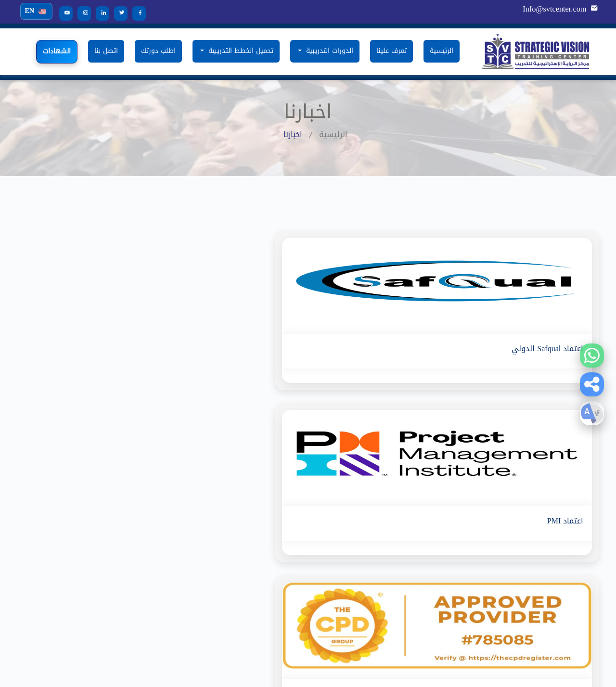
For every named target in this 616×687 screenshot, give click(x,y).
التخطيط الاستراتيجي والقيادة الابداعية (98, 526)
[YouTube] (63, 13)
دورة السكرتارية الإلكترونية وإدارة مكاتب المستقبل (96, 563)
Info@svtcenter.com (555, 9)
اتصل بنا (106, 51)
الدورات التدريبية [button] (328, 51)
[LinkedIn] (99, 13)
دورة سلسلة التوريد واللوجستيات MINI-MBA (237, 510)
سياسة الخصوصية (425, 574)
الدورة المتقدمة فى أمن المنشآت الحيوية (242, 542)
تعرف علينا (391, 51)
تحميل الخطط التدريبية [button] (240, 51)
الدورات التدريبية (427, 510)
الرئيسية (442, 51)
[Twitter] (117, 13)
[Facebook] (136, 13)
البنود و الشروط (427, 558)
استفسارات (435, 542)
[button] (592, 384)
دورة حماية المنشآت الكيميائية (111, 510)
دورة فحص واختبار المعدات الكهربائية (248, 526)
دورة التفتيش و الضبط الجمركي (256, 558)
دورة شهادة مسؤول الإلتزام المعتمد (249, 590)
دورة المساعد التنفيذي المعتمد (257, 574)
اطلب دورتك (158, 51)
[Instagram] (81, 13)
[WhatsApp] (592, 356)
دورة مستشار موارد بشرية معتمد (106, 584)
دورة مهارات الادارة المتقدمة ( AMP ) (99, 542)
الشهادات (57, 51)
